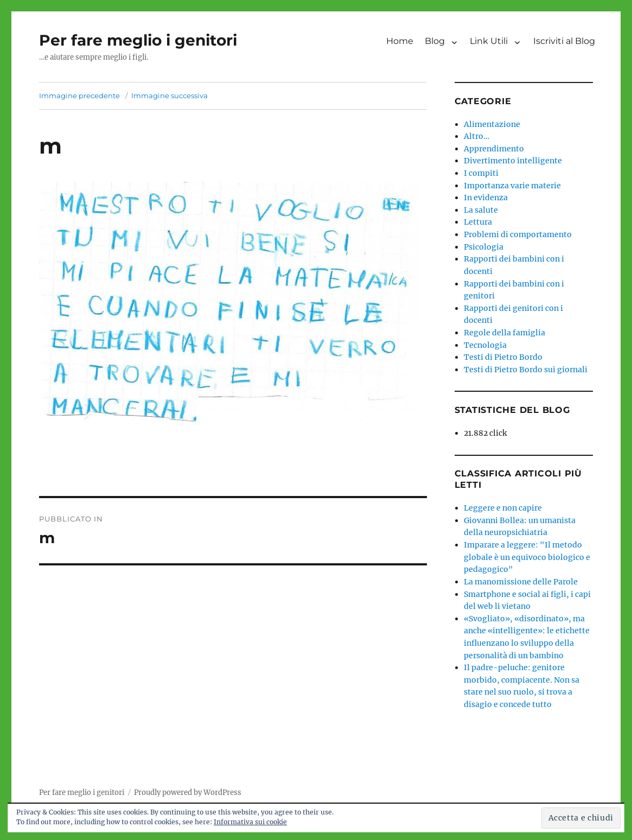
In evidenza (486, 198)
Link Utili (489, 41)
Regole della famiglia (505, 333)
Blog (435, 41)
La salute (481, 210)
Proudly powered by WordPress (188, 793)
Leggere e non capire (503, 508)
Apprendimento (494, 149)
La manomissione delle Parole (521, 582)
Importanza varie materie (512, 186)
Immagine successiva (170, 96)
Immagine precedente (79, 96)
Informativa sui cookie (250, 822)
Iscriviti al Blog (564, 41)
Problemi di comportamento (518, 234)
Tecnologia (485, 345)
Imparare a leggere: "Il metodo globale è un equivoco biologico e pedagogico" (527, 557)
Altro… (477, 136)
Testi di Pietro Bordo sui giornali (526, 370)
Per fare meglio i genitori (138, 40)
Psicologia (484, 247)
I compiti (481, 173)
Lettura (478, 222)
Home (400, 41)
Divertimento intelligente (513, 161)
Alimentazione (492, 124)
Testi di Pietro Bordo (503, 357)
